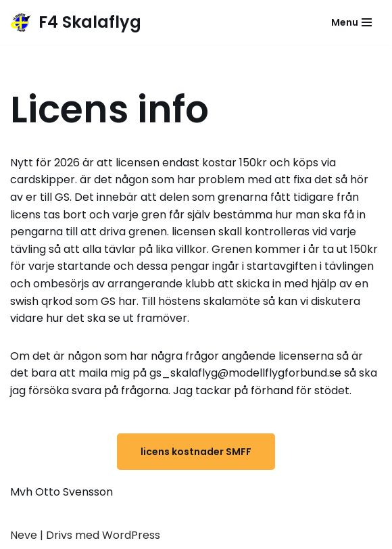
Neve (24, 535)
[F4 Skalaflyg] (76, 22)
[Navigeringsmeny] (351, 22)
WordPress (131, 535)
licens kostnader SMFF (196, 452)
